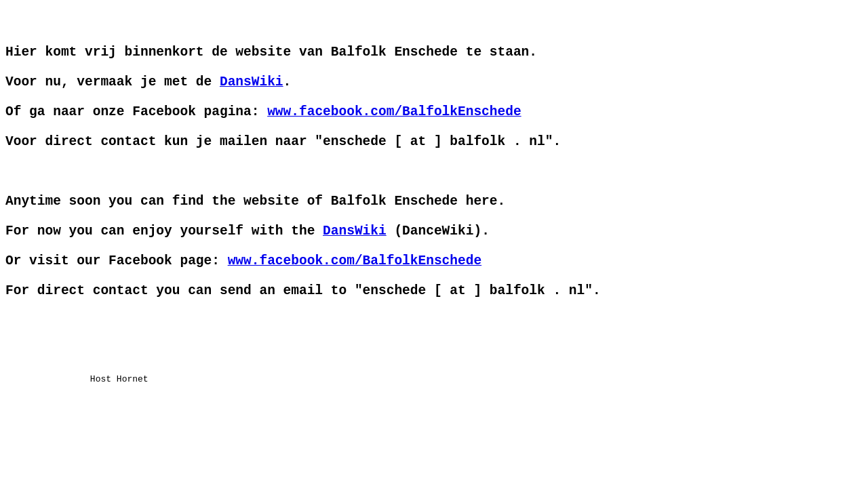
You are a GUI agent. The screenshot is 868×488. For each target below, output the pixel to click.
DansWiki (252, 96)
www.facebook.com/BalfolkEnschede (394, 133)
